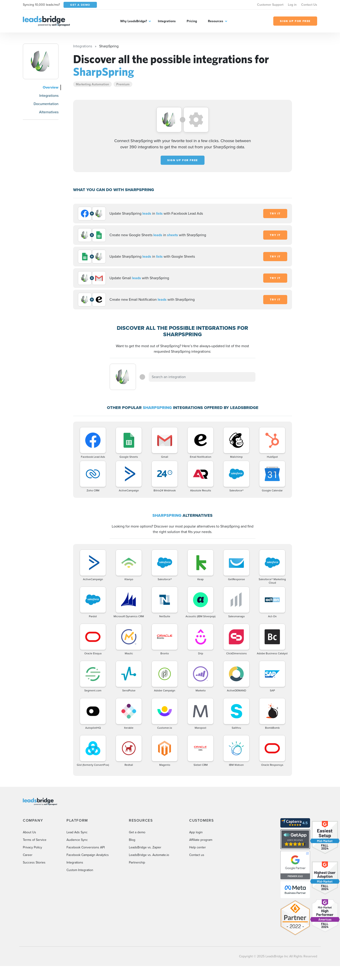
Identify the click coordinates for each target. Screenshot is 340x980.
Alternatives (49, 112)
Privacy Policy (32, 847)
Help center (198, 847)
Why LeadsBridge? (134, 21)
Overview (51, 87)
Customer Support (270, 5)
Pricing (192, 21)
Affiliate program (201, 840)
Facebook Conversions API (86, 847)
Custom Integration (80, 870)
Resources (216, 21)
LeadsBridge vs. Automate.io (149, 855)
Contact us (197, 855)
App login (196, 832)
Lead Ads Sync (77, 832)
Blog (132, 840)
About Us (29, 832)
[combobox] (202, 377)
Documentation (46, 104)
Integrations (167, 21)
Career (28, 855)
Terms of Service (35, 840)
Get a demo (137, 832)
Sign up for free (183, 160)
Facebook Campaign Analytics (88, 855)
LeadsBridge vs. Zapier (145, 847)
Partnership (137, 862)
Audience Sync (77, 840)
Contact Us (309, 5)
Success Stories (34, 862)
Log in (292, 5)
